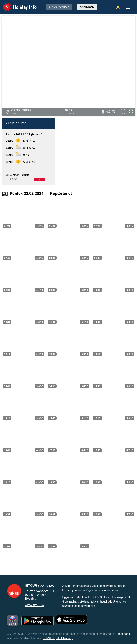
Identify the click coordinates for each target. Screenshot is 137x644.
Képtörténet (61, 193)
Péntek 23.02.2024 (29, 193)
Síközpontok (59, 7)
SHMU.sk (49, 638)
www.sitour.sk (35, 605)
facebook (124, 634)
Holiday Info (16, 5)
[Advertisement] (97, 151)
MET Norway (65, 638)
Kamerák (87, 7)
